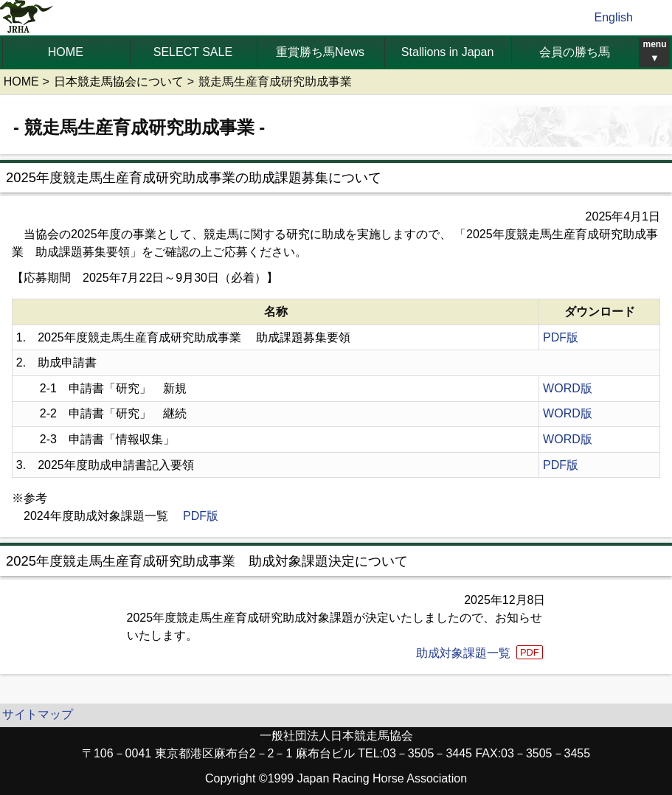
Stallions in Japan (447, 52)
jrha (27, 18)
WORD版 (568, 388)
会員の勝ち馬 (575, 52)
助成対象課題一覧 (481, 653)
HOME (66, 52)
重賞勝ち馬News (320, 52)
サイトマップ (38, 714)
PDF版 (561, 337)
